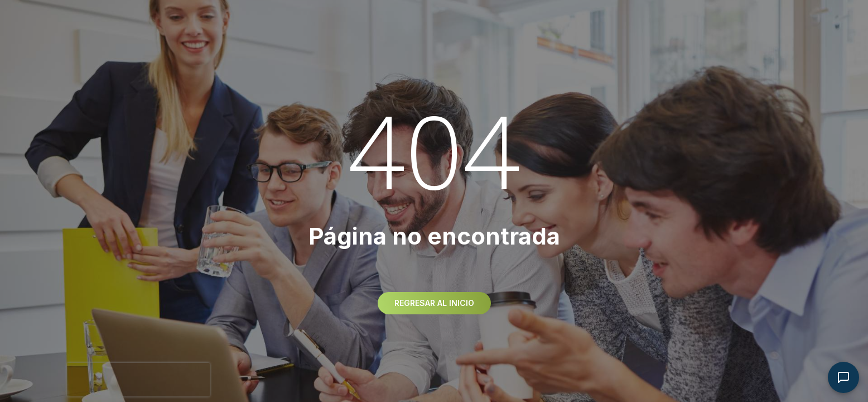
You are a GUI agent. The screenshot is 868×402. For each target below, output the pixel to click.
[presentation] (138, 380)
